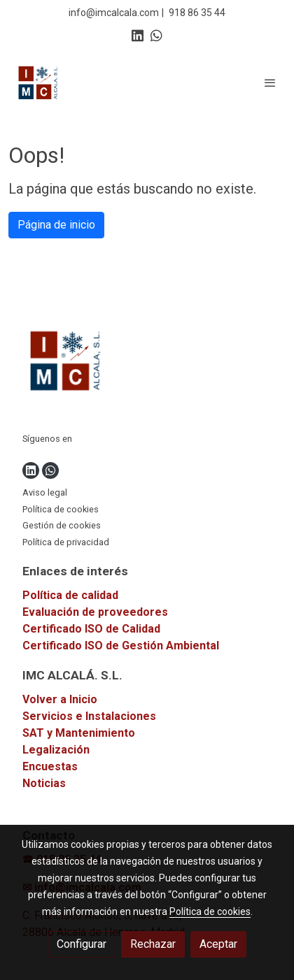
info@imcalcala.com (114, 13)
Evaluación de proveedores (95, 612)
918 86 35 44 (197, 13)
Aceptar (218, 944)
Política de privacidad (66, 542)
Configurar (82, 944)
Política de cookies (61, 509)
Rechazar (153, 944)
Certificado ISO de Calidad (91, 629)
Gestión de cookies (62, 525)
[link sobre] (147, 363)
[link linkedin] (138, 35)
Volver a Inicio (60, 699)
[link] (38, 82)
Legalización (56, 750)
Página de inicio (56, 225)
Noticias (44, 783)
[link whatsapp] (156, 35)
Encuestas (50, 766)
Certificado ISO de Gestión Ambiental (121, 646)
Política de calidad (70, 595)
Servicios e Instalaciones (89, 716)
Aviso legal (45, 492)
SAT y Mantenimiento (79, 733)
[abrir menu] (270, 82)
